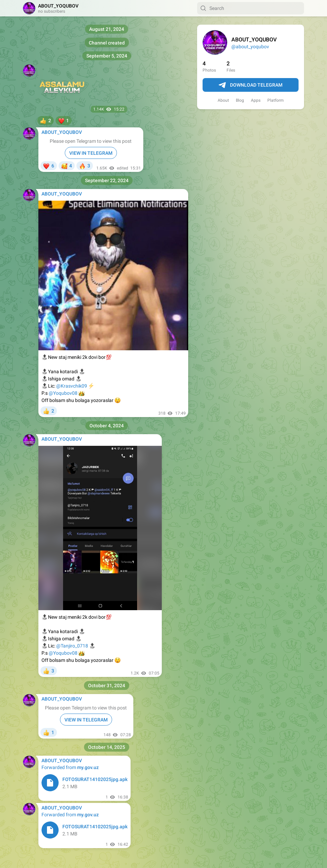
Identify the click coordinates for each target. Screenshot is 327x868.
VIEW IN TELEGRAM (91, 153)
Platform (276, 100)
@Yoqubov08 (63, 393)
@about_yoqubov (250, 47)
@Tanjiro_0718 (72, 646)
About (223, 100)
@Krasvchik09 (72, 386)
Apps (256, 100)
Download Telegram (251, 85)
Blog (240, 100)
